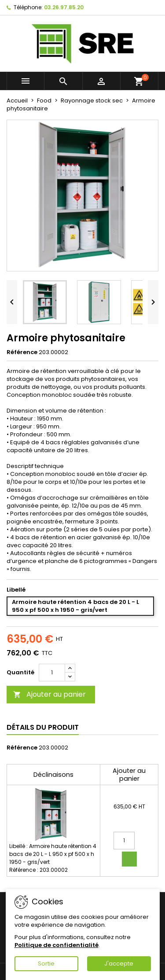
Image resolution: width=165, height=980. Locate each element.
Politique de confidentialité (57, 945)
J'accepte (119, 964)
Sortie (46, 964)
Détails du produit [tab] (43, 727)
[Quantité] (52, 673)
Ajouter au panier (49, 694)
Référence (22, 352)
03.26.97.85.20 (64, 7)
